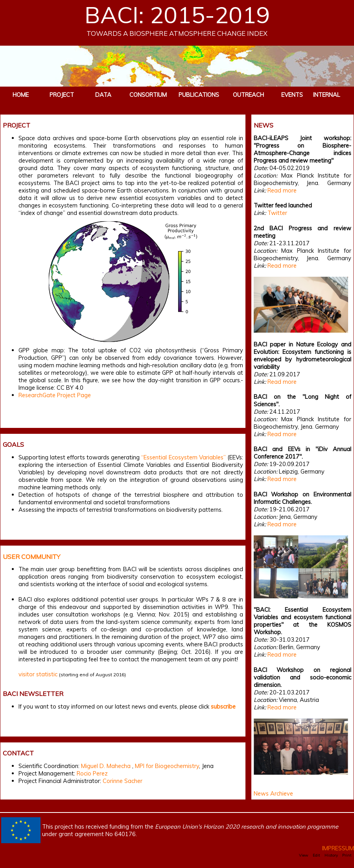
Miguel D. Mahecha (106, 766)
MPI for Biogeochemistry (167, 766)
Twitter (277, 213)
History (331, 855)
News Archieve (273, 793)
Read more (282, 190)
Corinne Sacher (123, 781)
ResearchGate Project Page (55, 395)
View (304, 855)
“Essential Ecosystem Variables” (183, 457)
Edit (316, 855)
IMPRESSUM (338, 848)
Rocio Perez (92, 773)
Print (347, 855)
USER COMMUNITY (31, 557)
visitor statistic (38, 674)
